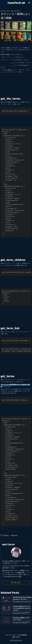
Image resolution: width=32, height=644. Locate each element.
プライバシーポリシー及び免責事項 (16, 635)
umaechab (16, 3)
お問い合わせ (16, 583)
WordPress (14, 535)
